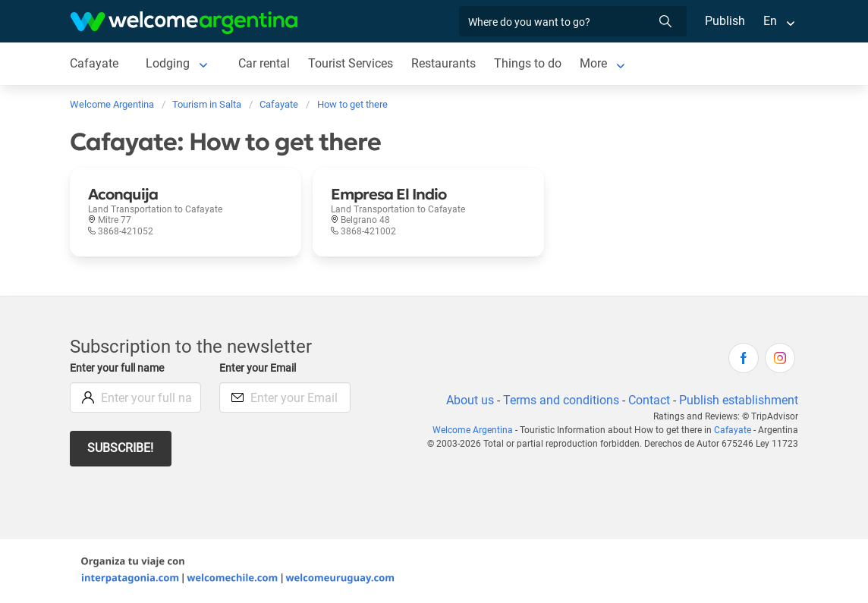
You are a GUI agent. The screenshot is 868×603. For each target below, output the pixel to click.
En (770, 21)
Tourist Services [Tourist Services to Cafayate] (351, 63)
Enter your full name (119, 368)
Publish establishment (738, 400)
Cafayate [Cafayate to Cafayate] (94, 63)
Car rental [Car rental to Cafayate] (264, 63)
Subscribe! (121, 448)
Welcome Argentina (479, 430)
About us (467, 400)
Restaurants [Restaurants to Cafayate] (445, 63)
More (594, 63)
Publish (725, 21)
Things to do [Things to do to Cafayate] (529, 63)
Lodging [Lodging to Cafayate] (167, 63)
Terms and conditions (558, 400)
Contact (648, 400)
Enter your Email (259, 368)
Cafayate (734, 430)
